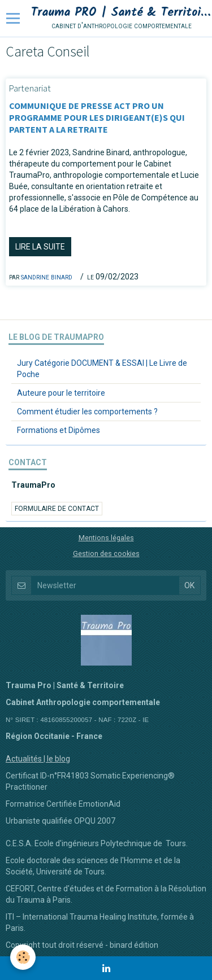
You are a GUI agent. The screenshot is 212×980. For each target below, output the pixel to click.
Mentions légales (106, 538)
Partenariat (30, 88)
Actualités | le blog (38, 759)
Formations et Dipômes (59, 430)
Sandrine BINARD (47, 277)
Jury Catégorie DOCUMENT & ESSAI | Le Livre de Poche (102, 369)
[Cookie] (23, 957)
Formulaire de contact (57, 509)
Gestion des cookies (106, 554)
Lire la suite (40, 247)
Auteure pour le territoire (61, 393)
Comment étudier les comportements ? (87, 412)
